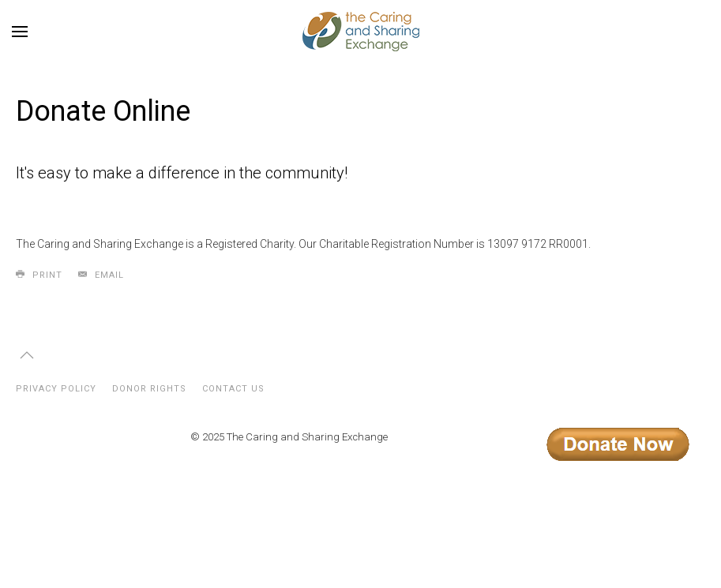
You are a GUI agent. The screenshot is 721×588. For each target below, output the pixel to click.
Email (101, 275)
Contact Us (233, 389)
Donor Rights (149, 389)
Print (39, 275)
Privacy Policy (56, 389)
